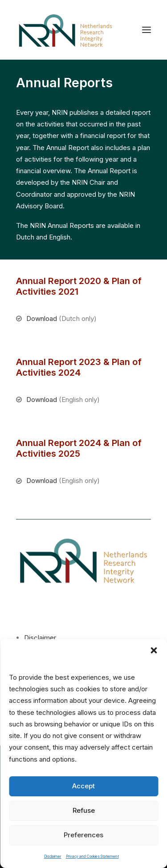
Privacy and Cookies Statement (92, 856)
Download (42, 318)
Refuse (84, 810)
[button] (154, 650)
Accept (83, 786)
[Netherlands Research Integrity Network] (65, 30)
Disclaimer (53, 856)
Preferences (83, 835)
